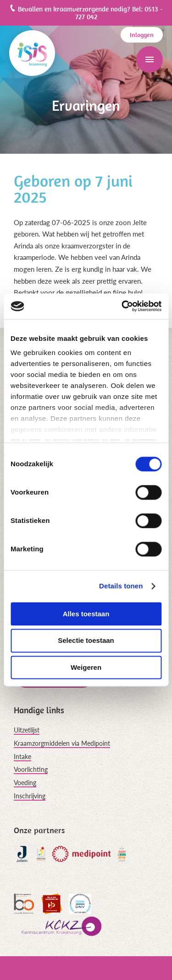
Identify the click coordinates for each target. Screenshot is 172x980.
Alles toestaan (86, 614)
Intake (22, 757)
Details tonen (121, 586)
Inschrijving (30, 796)
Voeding (25, 783)
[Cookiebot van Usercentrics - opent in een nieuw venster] (122, 306)
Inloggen (142, 35)
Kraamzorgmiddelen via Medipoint (62, 743)
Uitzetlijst (27, 730)
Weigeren (86, 667)
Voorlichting (31, 769)
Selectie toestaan (86, 641)
